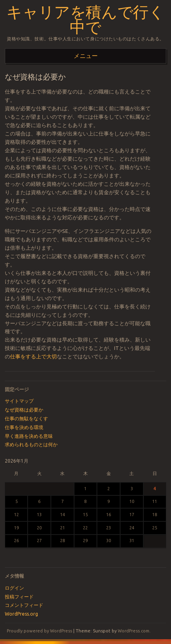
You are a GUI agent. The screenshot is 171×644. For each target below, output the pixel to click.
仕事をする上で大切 (33, 356)
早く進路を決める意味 (29, 436)
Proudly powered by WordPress (39, 631)
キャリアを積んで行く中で (85, 20)
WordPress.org (21, 614)
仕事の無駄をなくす (26, 418)
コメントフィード (24, 605)
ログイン (14, 588)
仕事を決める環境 (24, 427)
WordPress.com (134, 631)
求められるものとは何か (31, 444)
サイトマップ (19, 401)
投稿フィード (19, 597)
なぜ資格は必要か (24, 410)
